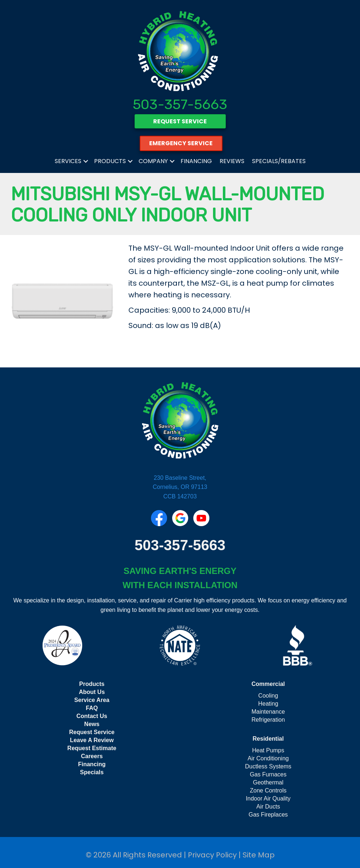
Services (68, 161)
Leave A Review (92, 740)
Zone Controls (268, 790)
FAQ (92, 708)
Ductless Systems (268, 766)
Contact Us (92, 716)
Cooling (268, 696)
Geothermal (268, 782)
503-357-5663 (180, 104)
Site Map (259, 855)
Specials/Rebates (279, 161)
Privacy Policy (212, 855)
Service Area (92, 700)
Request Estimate (92, 748)
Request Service (92, 732)
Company (153, 161)
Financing (196, 161)
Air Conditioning (268, 758)
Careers (92, 756)
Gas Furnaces (268, 774)
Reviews (232, 161)
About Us (92, 692)
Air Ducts (268, 807)
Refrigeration (268, 720)
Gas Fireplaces (268, 815)
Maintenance (268, 712)
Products (110, 161)
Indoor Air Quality (268, 798)
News (92, 724)
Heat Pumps (268, 750)
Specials (92, 772)
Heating (268, 704)
